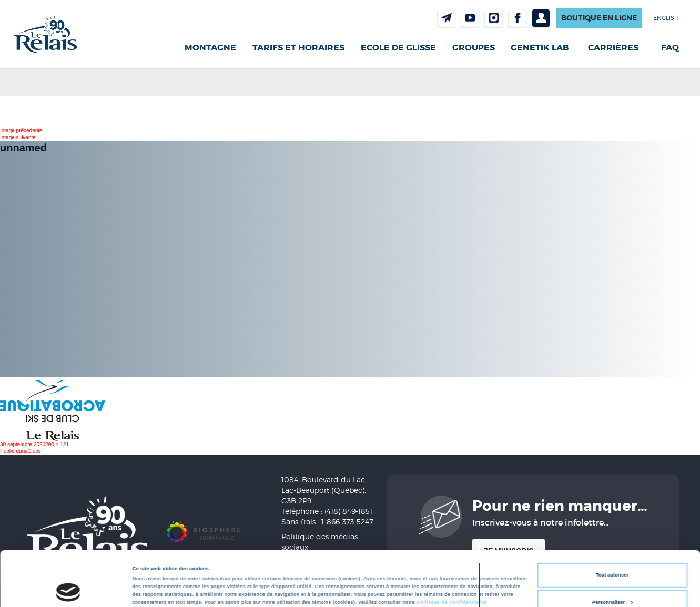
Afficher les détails (155, 574)
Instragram (494, 18)
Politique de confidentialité (452, 555)
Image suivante (18, 137)
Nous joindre (446, 18)
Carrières (613, 48)
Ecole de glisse (398, 48)
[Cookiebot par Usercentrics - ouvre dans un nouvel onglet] (68, 589)
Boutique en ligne (599, 18)
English (666, 18)
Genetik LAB (540, 48)
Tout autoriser (612, 528)
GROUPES (474, 48)
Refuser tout (612, 582)
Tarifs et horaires (298, 48)
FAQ (670, 48)
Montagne (210, 48)
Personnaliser (612, 555)
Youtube (470, 18)
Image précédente (21, 131)
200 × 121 (57, 444)
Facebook (517, 18)
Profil (541, 18)
